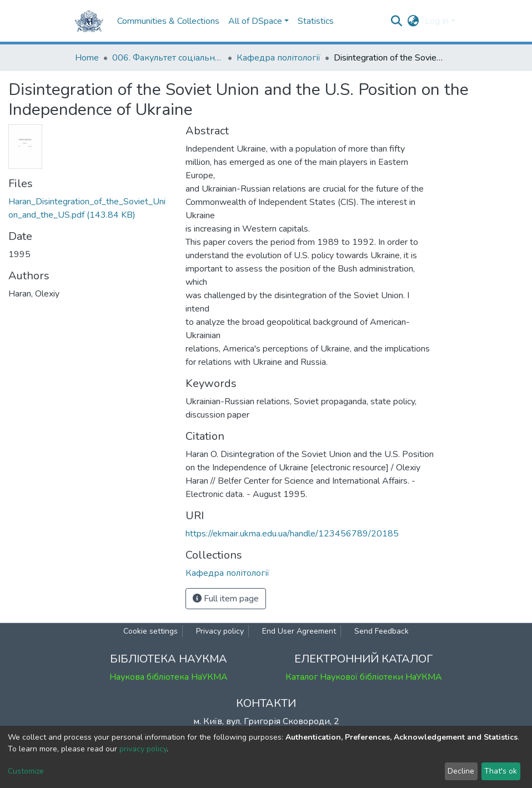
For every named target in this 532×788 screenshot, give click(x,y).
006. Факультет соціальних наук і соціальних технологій (168, 58)
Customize (26, 771)
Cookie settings (150, 631)
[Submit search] (397, 21)
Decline (461, 771)
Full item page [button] (226, 599)
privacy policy (143, 749)
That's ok (501, 771)
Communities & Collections (168, 21)
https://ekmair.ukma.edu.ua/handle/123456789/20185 (292, 534)
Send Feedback (382, 631)
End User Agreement (299, 631)
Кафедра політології (278, 58)
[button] (413, 21)
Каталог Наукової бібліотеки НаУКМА (364, 677)
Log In (437, 21)
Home (87, 58)
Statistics (316, 21)
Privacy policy (220, 631)
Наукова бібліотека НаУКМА (169, 677)
